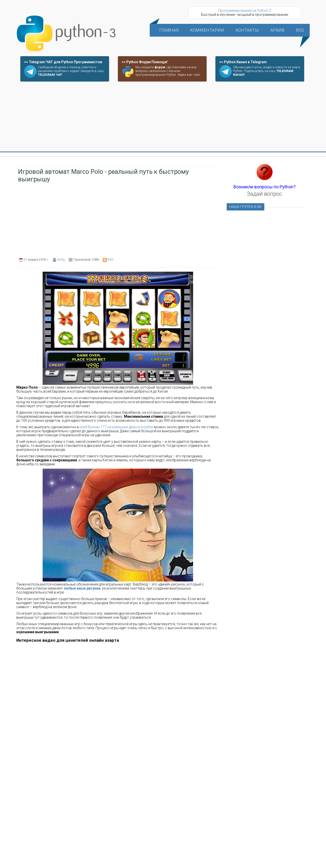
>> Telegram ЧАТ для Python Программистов (63, 62)
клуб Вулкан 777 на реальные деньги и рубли (116, 427)
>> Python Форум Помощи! (145, 62)
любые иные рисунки (82, 588)
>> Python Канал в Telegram (243, 62)
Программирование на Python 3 (245, 11)
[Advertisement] (163, 117)
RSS (110, 260)
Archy (61, 260)
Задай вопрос (265, 194)
